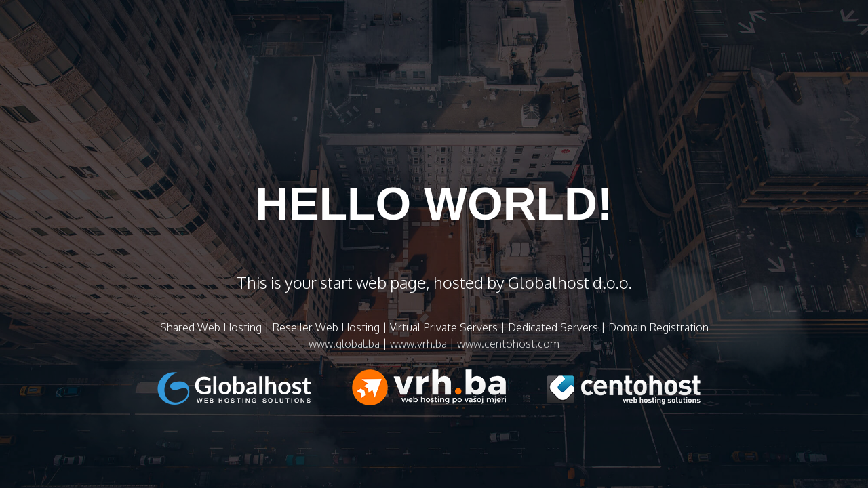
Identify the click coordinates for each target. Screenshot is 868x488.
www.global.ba (344, 344)
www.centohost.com (508, 344)
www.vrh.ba (418, 344)
